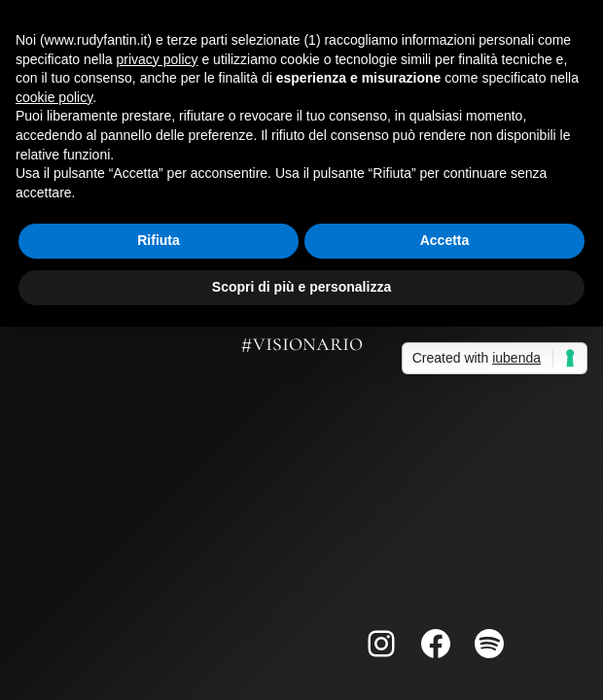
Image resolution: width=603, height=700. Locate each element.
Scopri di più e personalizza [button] (301, 287)
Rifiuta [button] (159, 240)
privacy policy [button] (158, 59)
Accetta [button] (445, 240)
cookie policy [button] (54, 97)
